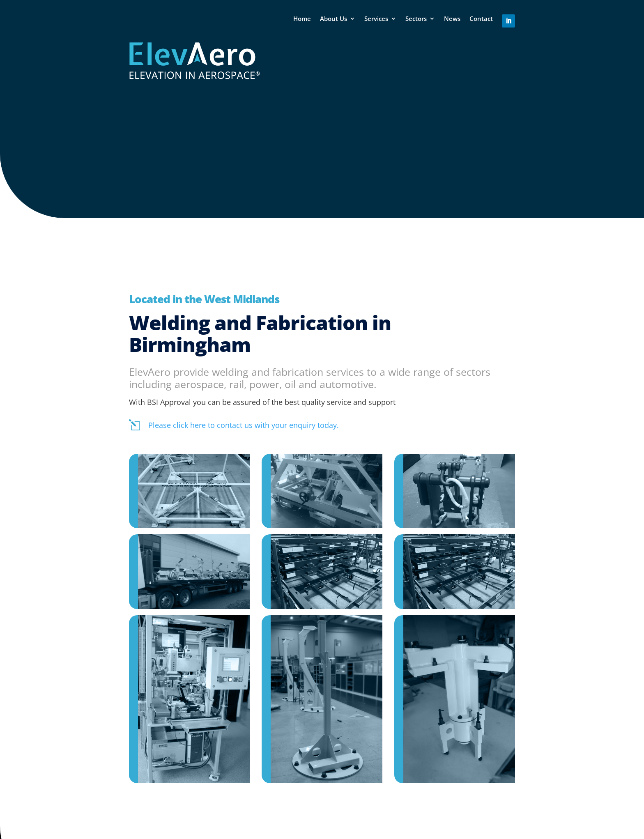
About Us (333, 18)
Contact (481, 18)
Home (302, 18)
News (452, 18)
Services (376, 18)
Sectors (416, 18)
